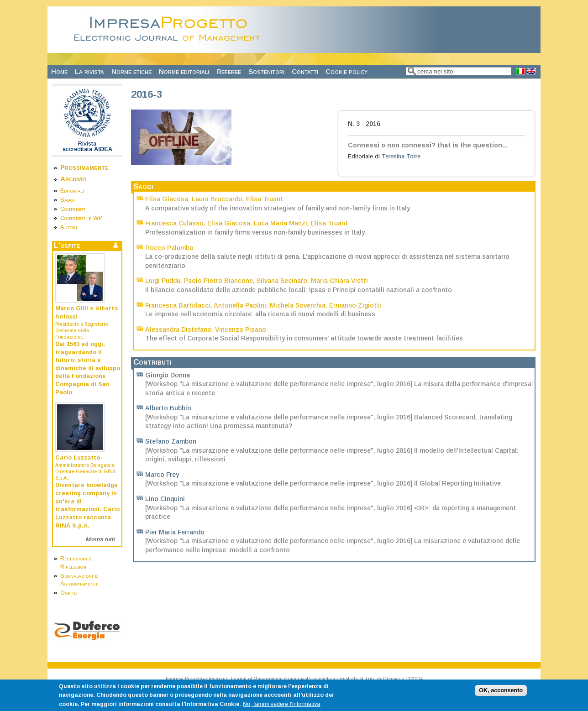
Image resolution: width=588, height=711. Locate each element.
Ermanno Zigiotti (355, 305)
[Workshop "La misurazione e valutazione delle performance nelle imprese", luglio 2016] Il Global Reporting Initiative (323, 483)
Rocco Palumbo (169, 248)
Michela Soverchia (298, 305)
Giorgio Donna (168, 375)
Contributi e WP (81, 218)
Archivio (73, 179)
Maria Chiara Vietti (339, 281)
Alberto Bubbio (168, 408)
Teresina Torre (401, 157)
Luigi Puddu (163, 281)
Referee (229, 71)
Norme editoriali (184, 71)
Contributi (73, 209)
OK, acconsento (501, 694)
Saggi (68, 200)
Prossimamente (84, 167)
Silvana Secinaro (282, 281)
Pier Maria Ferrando (175, 532)
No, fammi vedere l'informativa (282, 707)
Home (59, 71)
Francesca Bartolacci (178, 305)
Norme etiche (131, 71)
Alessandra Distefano (178, 329)
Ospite (68, 593)
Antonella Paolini (240, 305)
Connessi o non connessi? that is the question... (428, 145)
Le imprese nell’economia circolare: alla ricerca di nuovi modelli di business (260, 314)
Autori (69, 227)
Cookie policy (346, 71)
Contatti (305, 71)
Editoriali (72, 191)
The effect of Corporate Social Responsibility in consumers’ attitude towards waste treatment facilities (304, 338)
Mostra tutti (100, 539)
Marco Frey (162, 475)
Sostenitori (266, 71)
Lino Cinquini (165, 499)
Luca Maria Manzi (281, 223)
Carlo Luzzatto (78, 458)
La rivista (89, 71)
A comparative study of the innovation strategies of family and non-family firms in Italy (278, 208)
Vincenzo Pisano (241, 329)
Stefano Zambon (171, 441)
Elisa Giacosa (167, 199)
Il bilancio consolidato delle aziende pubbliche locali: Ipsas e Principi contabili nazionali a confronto (299, 290)
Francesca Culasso (174, 223)
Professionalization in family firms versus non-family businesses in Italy (255, 232)
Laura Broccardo (217, 199)
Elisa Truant (265, 199)
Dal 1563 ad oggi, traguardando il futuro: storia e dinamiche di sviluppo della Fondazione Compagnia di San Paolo (88, 368)
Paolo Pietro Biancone (218, 281)
